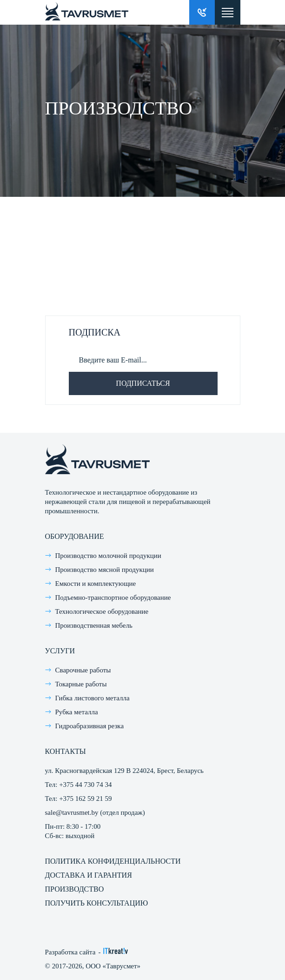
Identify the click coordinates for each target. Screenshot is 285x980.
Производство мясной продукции (105, 570)
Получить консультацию (97, 903)
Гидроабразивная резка (90, 726)
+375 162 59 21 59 (85, 799)
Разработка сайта (70, 952)
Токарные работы (81, 684)
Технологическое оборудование (102, 611)
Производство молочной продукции (108, 556)
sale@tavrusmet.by (72, 812)
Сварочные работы (83, 670)
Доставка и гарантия (89, 875)
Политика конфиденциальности (113, 861)
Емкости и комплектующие (96, 584)
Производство (75, 889)
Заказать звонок (202, 12)
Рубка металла (77, 712)
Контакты (66, 751)
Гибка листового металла (93, 698)
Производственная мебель (94, 625)
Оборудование (75, 536)
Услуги (60, 651)
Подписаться (143, 383)
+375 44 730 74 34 (85, 785)
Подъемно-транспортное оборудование (113, 597)
